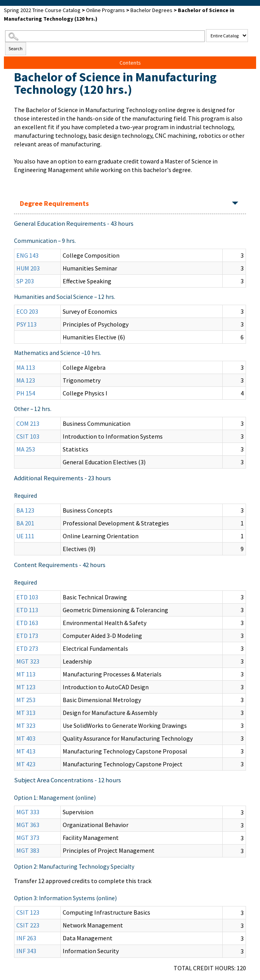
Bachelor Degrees (151, 10)
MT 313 (26, 713)
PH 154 (26, 393)
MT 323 (26, 725)
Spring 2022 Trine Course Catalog (42, 10)
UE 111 (25, 536)
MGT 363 (28, 825)
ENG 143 (27, 255)
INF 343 (26, 951)
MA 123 (26, 380)
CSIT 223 (28, 925)
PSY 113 (26, 324)
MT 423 (26, 764)
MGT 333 (28, 812)
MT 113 (26, 674)
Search (16, 48)
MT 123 (26, 687)
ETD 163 (27, 623)
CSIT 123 (28, 912)
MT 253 (26, 700)
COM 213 (28, 423)
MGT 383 (28, 850)
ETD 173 (27, 636)
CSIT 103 (28, 436)
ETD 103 (27, 597)
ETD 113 (27, 610)
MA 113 (26, 367)
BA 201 (25, 523)
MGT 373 (28, 838)
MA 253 (26, 449)
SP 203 (25, 281)
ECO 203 (27, 311)
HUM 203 (28, 268)
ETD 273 (27, 648)
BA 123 (25, 510)
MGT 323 (28, 661)
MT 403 (26, 738)
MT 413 (26, 751)
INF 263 (26, 938)
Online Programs (105, 10)
